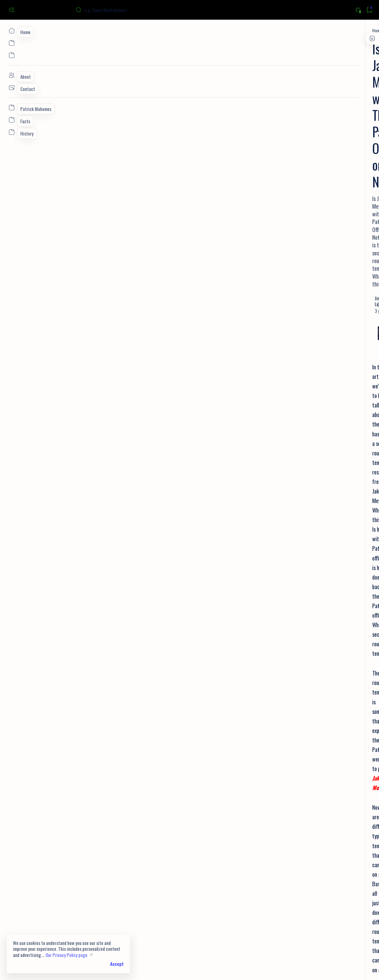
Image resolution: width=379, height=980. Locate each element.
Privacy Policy (295, 364)
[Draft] (350, 329)
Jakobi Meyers (209, 401)
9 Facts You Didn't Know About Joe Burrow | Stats (330, 191)
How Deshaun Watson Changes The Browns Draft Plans (101, 830)
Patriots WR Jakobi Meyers (176, 550)
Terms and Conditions (328, 364)
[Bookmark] (369, 10)
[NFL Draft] (350, 298)
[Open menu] (12, 10)
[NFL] (117, 852)
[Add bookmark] (247, 96)
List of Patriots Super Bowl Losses (331, 247)
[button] (134, 852)
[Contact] (12, 88)
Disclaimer (293, 371)
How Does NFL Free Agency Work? (79, 810)
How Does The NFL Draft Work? (77, 820)
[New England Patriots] (86, 852)
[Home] (12, 31)
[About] (12, 75)
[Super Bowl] (321, 98)
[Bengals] (317, 177)
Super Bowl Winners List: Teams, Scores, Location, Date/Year (329, 111)
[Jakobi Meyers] (61, 30)
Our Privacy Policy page (66, 955)
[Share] (263, 97)
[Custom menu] (12, 108)
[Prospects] (350, 313)
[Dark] (358, 10)
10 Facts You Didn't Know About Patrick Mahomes (327, 220)
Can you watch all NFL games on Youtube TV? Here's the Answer (328, 160)
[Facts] (315, 207)
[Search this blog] (122, 10)
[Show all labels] (295, 344)
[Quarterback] (305, 329)
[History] (305, 298)
